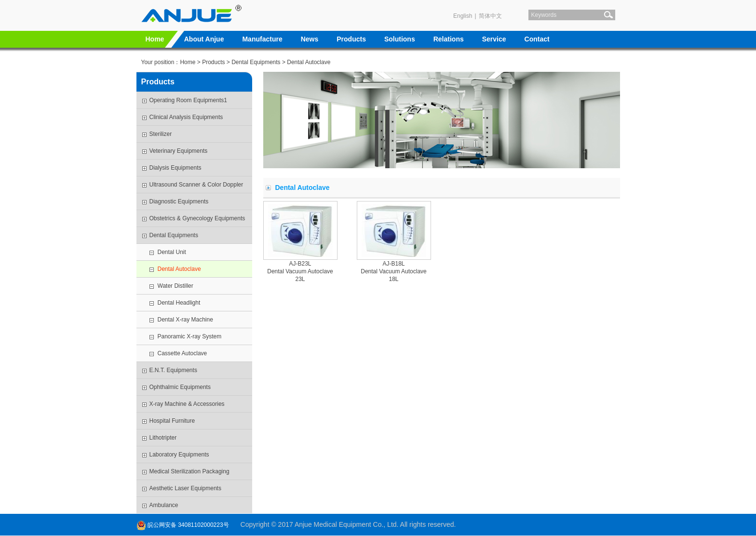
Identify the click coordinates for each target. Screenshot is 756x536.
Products (351, 39)
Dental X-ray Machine (185, 320)
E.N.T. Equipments (173, 370)
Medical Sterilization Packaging (189, 471)
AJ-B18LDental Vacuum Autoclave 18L (394, 271)
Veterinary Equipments (179, 151)
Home (155, 39)
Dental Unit (172, 252)
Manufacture (262, 39)
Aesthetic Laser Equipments (185, 488)
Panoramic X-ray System (190, 336)
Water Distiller (175, 286)
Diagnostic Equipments (179, 201)
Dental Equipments (256, 62)
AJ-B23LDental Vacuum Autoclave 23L (300, 271)
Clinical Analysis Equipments (186, 117)
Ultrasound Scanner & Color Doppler (196, 185)
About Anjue (204, 39)
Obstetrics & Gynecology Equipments (197, 218)
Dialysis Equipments (175, 168)
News (310, 39)
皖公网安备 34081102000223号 (183, 525)
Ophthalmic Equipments (180, 387)
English (463, 16)
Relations (449, 39)
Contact (537, 39)
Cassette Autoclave (182, 353)
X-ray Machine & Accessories (187, 404)
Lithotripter (163, 438)
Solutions (400, 39)
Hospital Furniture (172, 421)
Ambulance (164, 505)
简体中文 (490, 16)
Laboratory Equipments (179, 455)
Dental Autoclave (179, 269)
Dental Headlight (179, 303)
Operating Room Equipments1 (188, 100)
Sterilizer (161, 134)
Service (494, 39)
